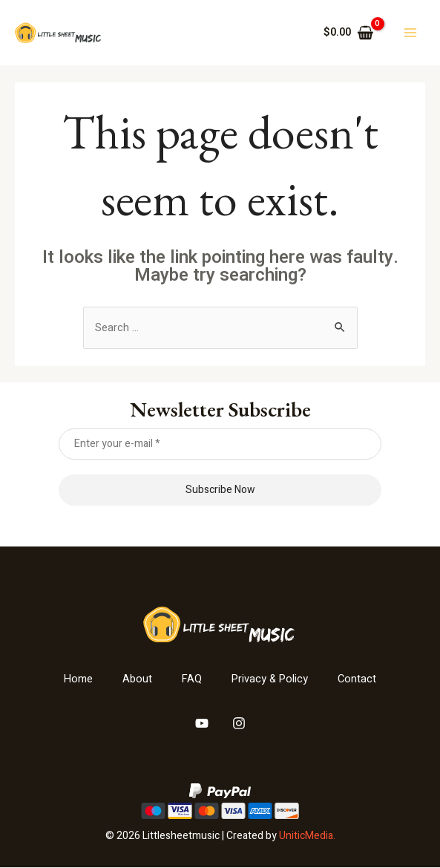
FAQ (191, 680)
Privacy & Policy (271, 680)
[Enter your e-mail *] (220, 444)
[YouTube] (202, 724)
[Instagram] (239, 724)
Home (77, 680)
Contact (359, 680)
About (137, 680)
